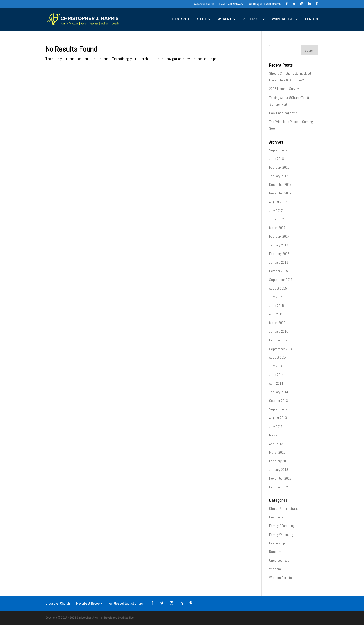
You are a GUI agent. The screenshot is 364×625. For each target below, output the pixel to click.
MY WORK (224, 19)
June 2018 (277, 159)
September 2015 (281, 280)
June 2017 (277, 219)
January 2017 (279, 245)
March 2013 (277, 452)
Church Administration (285, 508)
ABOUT (201, 19)
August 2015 (278, 288)
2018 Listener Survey (284, 89)
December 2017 (280, 184)
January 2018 (279, 176)
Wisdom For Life (281, 578)
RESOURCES (252, 19)
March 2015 (277, 323)
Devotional (277, 517)
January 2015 (279, 331)
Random (275, 552)
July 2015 (276, 297)
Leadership (277, 543)
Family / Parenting (282, 526)
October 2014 (279, 340)
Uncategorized (279, 560)
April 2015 (276, 314)
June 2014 (277, 375)
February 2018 (279, 167)
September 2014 (281, 349)
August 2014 (278, 357)
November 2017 (280, 193)
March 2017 (277, 228)
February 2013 (279, 461)
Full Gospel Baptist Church (264, 4)
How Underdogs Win (283, 113)
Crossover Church (203, 4)
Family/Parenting (281, 535)
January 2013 (279, 470)
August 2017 (278, 202)
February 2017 (279, 236)
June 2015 (277, 306)
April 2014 (276, 383)
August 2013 (278, 418)
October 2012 (279, 487)
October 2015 (279, 271)
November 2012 (280, 478)
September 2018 (281, 150)
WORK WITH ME (283, 19)
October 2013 (279, 401)
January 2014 (279, 392)
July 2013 (276, 427)
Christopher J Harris (89, 618)
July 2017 (276, 211)
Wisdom (275, 569)
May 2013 (276, 435)
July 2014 (276, 366)
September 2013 (281, 409)
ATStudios (128, 618)
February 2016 (279, 254)
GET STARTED (180, 19)
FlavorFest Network (231, 4)
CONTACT (312, 19)
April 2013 (276, 444)
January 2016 (279, 262)
